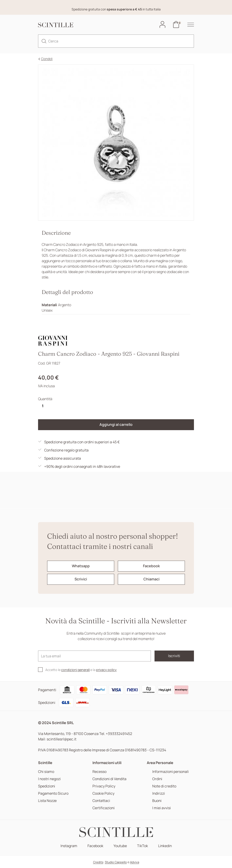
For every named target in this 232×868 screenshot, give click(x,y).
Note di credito (164, 786)
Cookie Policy (103, 793)
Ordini (157, 779)
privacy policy (106, 670)
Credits (98, 862)
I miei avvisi (161, 808)
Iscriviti (174, 656)
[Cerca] (116, 41)
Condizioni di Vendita (110, 779)
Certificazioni (104, 808)
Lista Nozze (47, 801)
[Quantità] (43, 406)
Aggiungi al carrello (116, 425)
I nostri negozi (50, 779)
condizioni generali (75, 670)
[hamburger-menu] (188, 25)
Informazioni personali (170, 772)
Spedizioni (47, 786)
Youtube (120, 846)
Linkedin (165, 846)
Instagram (68, 846)
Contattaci (101, 801)
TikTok (143, 846)
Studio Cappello (116, 862)
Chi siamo (46, 772)
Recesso (99, 772)
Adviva (135, 862)
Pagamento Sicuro (53, 793)
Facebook (95, 846)
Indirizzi (158, 793)
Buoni (157, 801)
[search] (44, 41)
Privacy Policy (104, 786)
